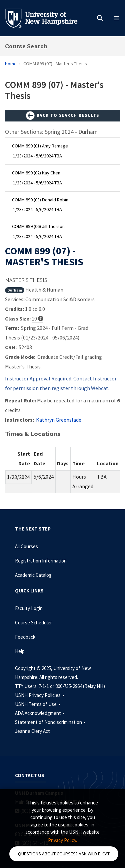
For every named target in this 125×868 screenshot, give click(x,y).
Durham (15, 290)
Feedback (25, 637)
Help (20, 651)
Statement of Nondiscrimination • (51, 722)
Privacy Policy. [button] (62, 840)
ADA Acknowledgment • (40, 713)
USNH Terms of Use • (38, 704)
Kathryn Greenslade (59, 420)
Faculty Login (29, 608)
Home (11, 64)
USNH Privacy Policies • (40, 695)
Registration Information (41, 561)
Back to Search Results (63, 116)
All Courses (26, 546)
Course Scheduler (33, 623)
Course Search (26, 46)
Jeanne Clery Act (32, 731)
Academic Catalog (33, 575)
